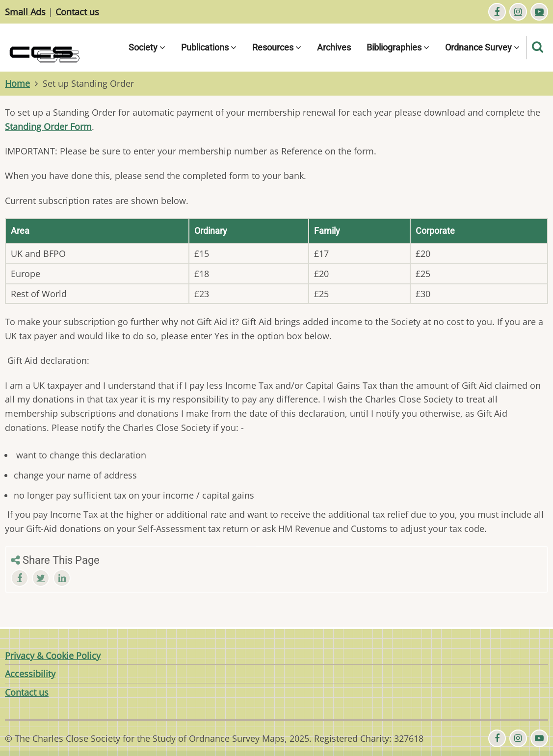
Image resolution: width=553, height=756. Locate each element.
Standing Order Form (48, 126)
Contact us (77, 12)
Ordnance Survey (482, 47)
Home (17, 83)
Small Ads (25, 12)
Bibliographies (398, 47)
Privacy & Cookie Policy (53, 655)
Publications (209, 47)
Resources (277, 47)
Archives (334, 47)
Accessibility (30, 674)
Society (147, 47)
